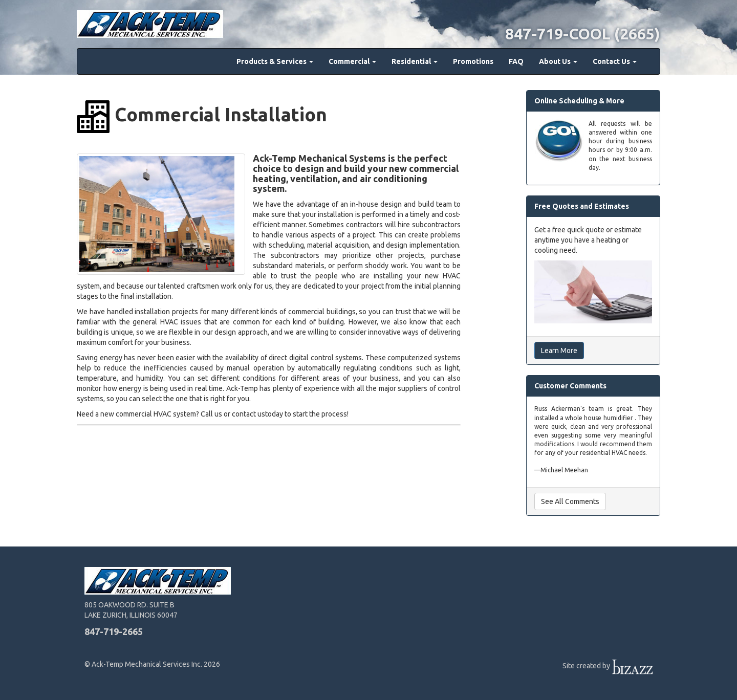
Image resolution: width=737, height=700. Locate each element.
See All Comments (570, 501)
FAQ (516, 61)
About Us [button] (558, 61)
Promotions (473, 61)
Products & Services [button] (275, 61)
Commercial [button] (352, 61)
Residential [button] (415, 61)
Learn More (559, 351)
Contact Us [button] (615, 61)
